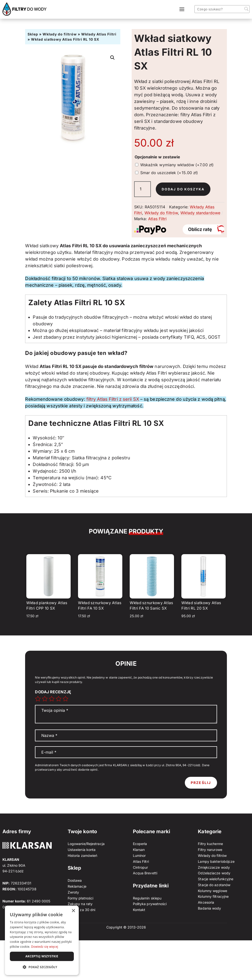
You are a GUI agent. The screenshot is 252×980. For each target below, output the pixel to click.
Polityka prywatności (150, 904)
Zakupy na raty (80, 904)
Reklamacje (77, 886)
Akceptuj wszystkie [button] (42, 956)
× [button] (73, 911)
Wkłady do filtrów (60, 34)
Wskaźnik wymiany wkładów (177, 165)
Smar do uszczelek (169, 173)
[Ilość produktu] (143, 189)
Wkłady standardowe (200, 213)
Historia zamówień (83, 855)
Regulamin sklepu (147, 898)
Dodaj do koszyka (184, 189)
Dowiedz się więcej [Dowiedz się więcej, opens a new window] (45, 947)
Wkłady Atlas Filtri (99, 34)
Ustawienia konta (82, 850)
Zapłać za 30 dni (82, 910)
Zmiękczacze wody (214, 867)
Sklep (33, 34)
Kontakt (139, 910)
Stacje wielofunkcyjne (216, 879)
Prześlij (201, 783)
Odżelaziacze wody (214, 873)
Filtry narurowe (210, 850)
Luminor (139, 855)
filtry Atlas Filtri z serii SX (113, 399)
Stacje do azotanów (214, 885)
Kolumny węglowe (213, 891)
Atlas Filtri (157, 219)
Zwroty (73, 892)
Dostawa (75, 880)
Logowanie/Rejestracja (86, 844)
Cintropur (141, 867)
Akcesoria (206, 902)
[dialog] (42, 940)
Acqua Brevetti (145, 873)
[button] (112, 58)
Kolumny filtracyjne (213, 896)
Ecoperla (140, 844)
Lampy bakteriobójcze (216, 861)
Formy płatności (81, 898)
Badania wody (209, 908)
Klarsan (139, 850)
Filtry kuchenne (210, 844)
